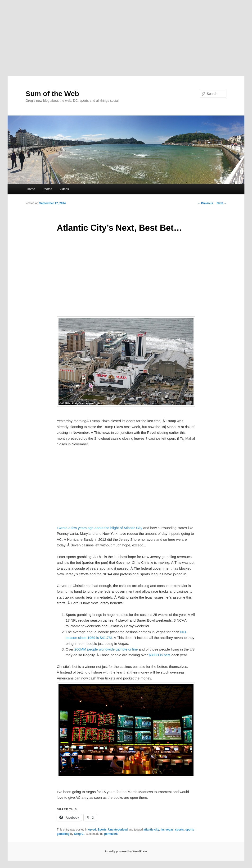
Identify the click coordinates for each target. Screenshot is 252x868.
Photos (47, 189)
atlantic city (151, 830)
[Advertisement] (126, 36)
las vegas (167, 830)
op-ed (92, 830)
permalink (111, 834)
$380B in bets (160, 655)
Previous (205, 203)
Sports (102, 830)
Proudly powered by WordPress (126, 851)
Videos (64, 189)
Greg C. (79, 834)
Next (222, 203)
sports (179, 830)
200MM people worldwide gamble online (107, 649)
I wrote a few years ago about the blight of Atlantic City (100, 528)
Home (31, 189)
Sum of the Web (52, 94)
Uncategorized (118, 830)
